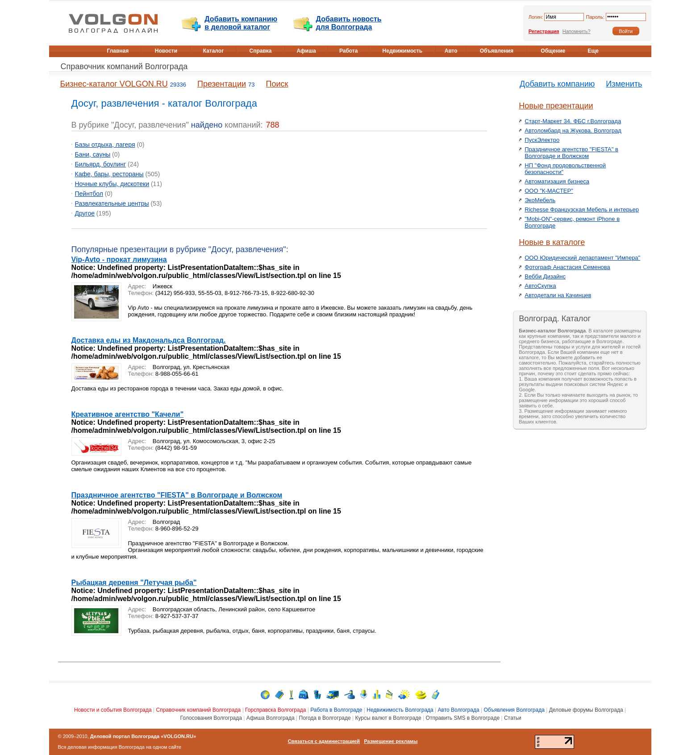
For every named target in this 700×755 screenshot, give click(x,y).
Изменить (624, 84)
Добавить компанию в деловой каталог (241, 23)
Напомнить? (577, 31)
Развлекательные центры (112, 203)
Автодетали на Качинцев (558, 295)
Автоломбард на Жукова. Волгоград (573, 131)
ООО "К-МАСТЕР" (549, 191)
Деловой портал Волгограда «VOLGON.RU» (143, 736)
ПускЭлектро (542, 140)
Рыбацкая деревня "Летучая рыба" (134, 583)
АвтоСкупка (540, 286)
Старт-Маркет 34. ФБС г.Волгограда (573, 121)
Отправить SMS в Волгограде (463, 718)
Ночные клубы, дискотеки (112, 184)
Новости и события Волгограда (113, 710)
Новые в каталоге (552, 242)
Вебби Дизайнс (545, 276)
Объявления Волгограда (514, 710)
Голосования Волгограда (211, 718)
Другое (85, 213)
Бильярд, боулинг (101, 164)
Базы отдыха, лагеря (105, 145)
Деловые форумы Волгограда (586, 710)
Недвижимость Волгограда (400, 710)
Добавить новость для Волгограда (349, 23)
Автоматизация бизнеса (557, 181)
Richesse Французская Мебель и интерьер (582, 209)
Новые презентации (556, 106)
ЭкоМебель (540, 200)
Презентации (222, 84)
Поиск (277, 84)
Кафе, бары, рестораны (109, 174)
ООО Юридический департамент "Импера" (582, 258)
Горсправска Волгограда (275, 710)
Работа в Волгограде (336, 710)
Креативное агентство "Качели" (128, 414)
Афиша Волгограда (271, 718)
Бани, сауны (93, 154)
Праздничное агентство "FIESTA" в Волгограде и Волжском (177, 495)
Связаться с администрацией (324, 741)
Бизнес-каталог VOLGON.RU (114, 84)
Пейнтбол (89, 194)
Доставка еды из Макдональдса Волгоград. (149, 340)
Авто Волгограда (459, 710)
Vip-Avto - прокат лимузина (119, 259)
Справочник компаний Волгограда (124, 66)
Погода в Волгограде (325, 718)
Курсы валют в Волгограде (388, 718)
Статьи (513, 718)
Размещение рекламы (391, 741)
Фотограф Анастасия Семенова (567, 267)
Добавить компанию (557, 84)
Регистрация (544, 31)
